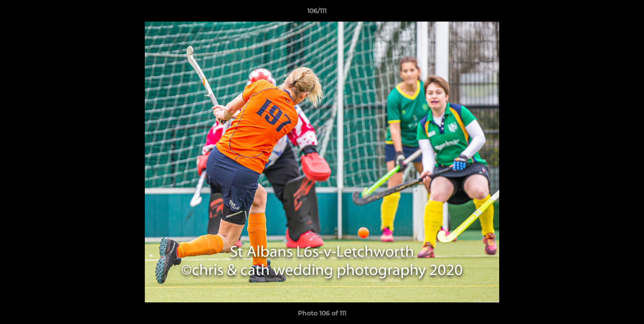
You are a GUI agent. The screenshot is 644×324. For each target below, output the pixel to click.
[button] (606, 13)
